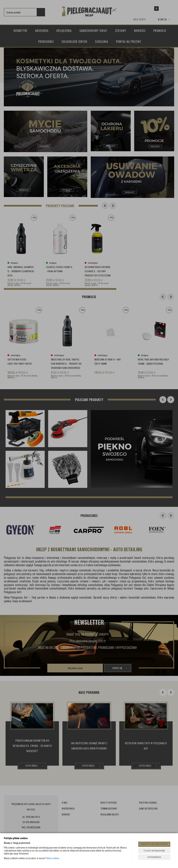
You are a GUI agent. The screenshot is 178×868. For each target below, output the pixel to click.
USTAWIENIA (154, 857)
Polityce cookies (52, 858)
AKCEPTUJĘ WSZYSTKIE (154, 844)
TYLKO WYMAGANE (154, 851)
